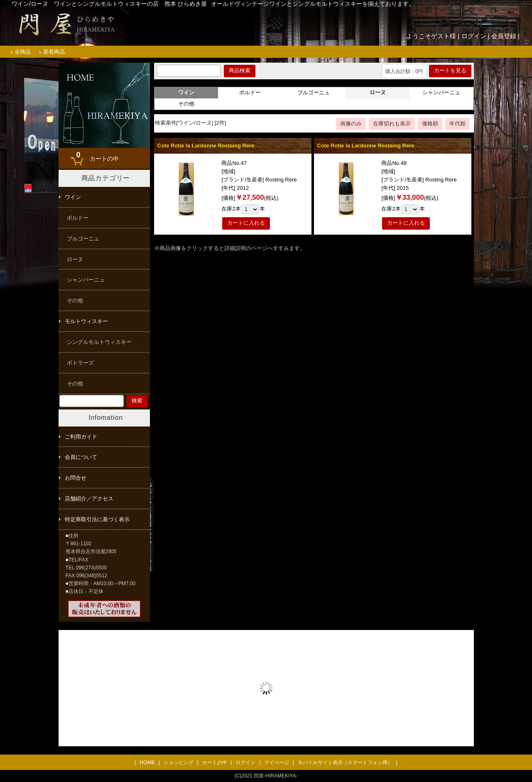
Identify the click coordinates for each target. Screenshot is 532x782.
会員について (81, 457)
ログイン (474, 36)
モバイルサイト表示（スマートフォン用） (345, 762)
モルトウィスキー (86, 321)
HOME (147, 762)
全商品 (23, 52)
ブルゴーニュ (314, 92)
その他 (186, 104)
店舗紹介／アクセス (89, 499)
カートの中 (96, 156)
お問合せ (76, 478)
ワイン (73, 197)
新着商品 (54, 52)
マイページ (277, 762)
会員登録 (504, 36)
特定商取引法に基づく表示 (97, 519)
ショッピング (179, 762)
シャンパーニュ (441, 92)
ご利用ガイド (81, 437)
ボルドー (250, 92)
